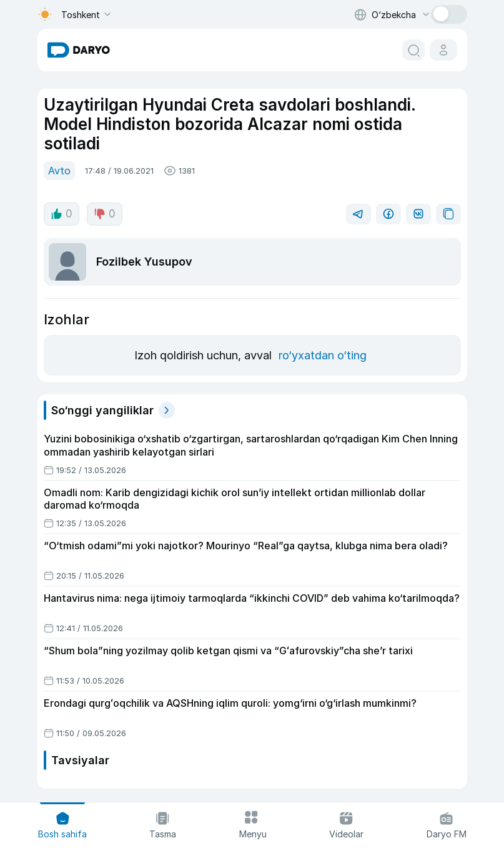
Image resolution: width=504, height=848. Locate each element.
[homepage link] (79, 50)
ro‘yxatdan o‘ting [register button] (323, 355)
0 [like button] (62, 214)
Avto (59, 171)
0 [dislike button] (105, 214)
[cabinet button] (443, 50)
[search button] (413, 50)
